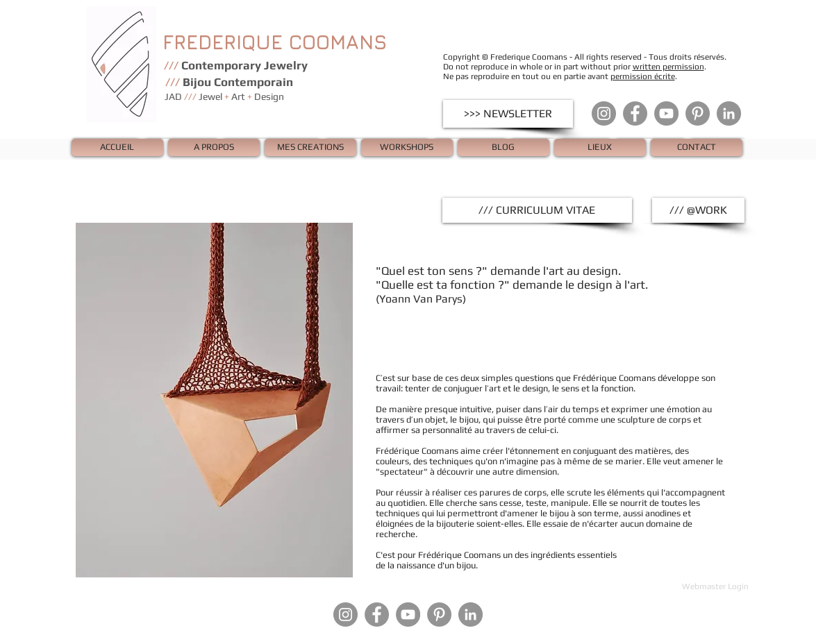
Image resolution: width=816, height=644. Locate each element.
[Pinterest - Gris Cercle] (698, 113)
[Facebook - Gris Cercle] (635, 113)
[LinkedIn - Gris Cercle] (729, 113)
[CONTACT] (697, 147)
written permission (668, 67)
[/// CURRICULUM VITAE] (537, 210)
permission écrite (643, 76)
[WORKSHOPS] (407, 147)
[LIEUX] (600, 147)
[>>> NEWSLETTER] (508, 114)
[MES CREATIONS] (310, 147)
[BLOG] (503, 147)
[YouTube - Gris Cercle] (666, 113)
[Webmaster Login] (716, 586)
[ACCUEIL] (117, 147)
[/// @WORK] (698, 210)
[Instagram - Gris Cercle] (604, 113)
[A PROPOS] (214, 147)
